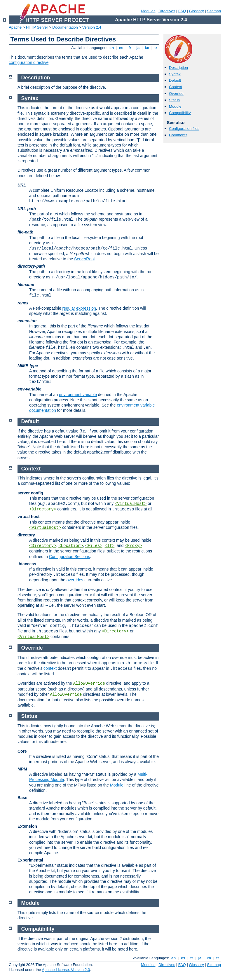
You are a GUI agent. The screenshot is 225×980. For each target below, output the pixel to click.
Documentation (65, 27)
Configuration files (184, 129)
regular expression (79, 308)
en (111, 48)
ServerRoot (84, 259)
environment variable (78, 395)
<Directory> (43, 509)
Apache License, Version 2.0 (66, 970)
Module (175, 106)
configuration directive (29, 62)
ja (138, 48)
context (50, 668)
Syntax (175, 74)
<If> (110, 546)
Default (175, 80)
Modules (148, 11)
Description (178, 68)
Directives (167, 11)
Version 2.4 (92, 27)
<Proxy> (133, 546)
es (121, 48)
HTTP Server (37, 27)
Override (176, 94)
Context (176, 87)
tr (156, 48)
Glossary (196, 11)
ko (147, 48)
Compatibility (180, 113)
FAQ (182, 11)
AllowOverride (89, 683)
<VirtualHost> (131, 504)
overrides (75, 580)
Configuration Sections (70, 557)
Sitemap (214, 11)
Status (174, 100)
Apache (15, 27)
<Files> (94, 546)
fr (130, 48)
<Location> (71, 546)
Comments (178, 135)
